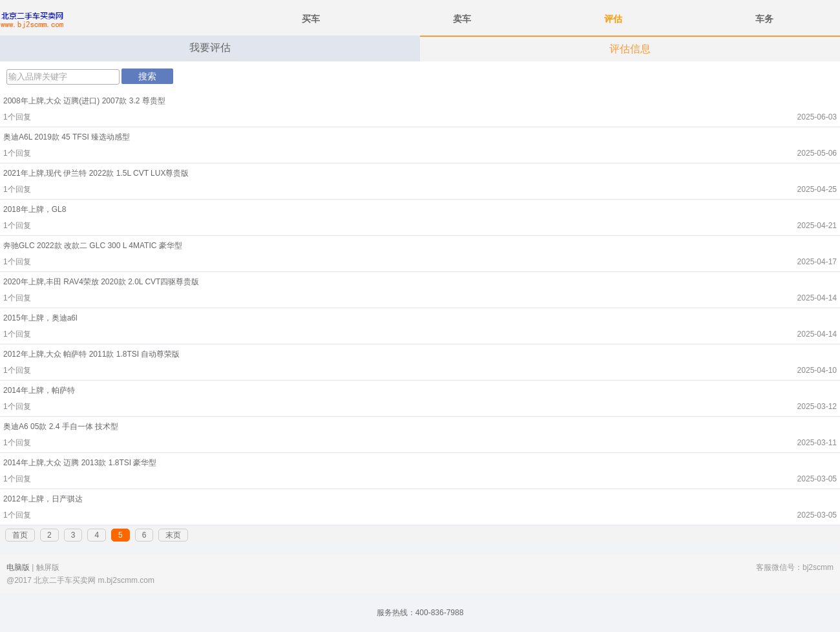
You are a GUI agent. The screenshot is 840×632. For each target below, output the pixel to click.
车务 (764, 19)
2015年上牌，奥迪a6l (40, 318)
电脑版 (18, 567)
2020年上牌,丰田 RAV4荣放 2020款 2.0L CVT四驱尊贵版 (101, 282)
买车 (311, 19)
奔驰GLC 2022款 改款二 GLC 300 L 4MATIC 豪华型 (93, 246)
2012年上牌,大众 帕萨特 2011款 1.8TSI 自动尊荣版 (91, 354)
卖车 (462, 19)
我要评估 (210, 47)
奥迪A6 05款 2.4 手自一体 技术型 (61, 427)
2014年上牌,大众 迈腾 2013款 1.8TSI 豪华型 (80, 463)
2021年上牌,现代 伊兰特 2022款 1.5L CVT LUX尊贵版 (96, 173)
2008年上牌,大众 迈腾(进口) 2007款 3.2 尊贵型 (84, 101)
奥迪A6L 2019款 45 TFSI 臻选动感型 (67, 137)
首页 (20, 535)
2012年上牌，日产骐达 (43, 499)
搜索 (147, 76)
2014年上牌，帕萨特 (39, 390)
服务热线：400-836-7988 (420, 613)
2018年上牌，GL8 (35, 209)
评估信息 (630, 49)
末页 (173, 535)
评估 (613, 19)
